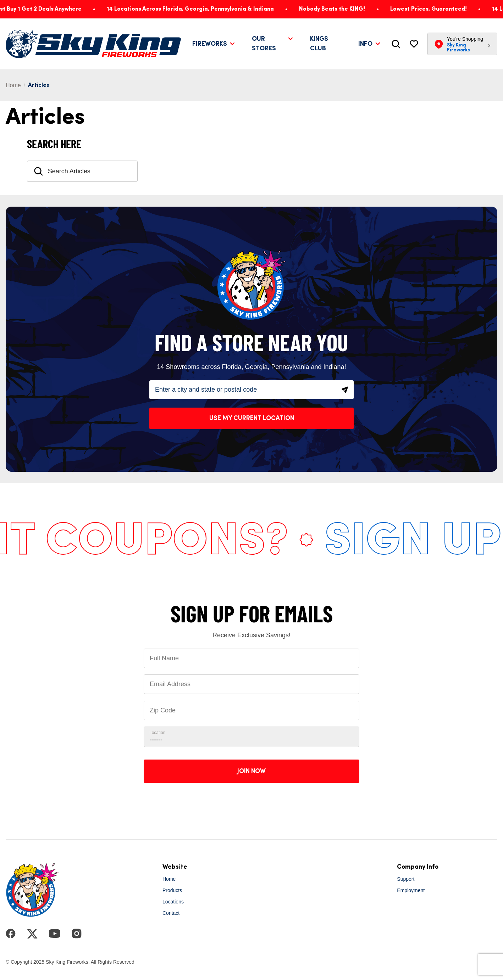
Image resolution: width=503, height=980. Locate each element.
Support (406, 879)
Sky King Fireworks (458, 48)
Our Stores (264, 44)
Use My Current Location (252, 418)
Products (172, 890)
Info (365, 44)
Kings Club (319, 44)
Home (13, 85)
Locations (173, 902)
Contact (171, 913)
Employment (411, 890)
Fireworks (210, 44)
